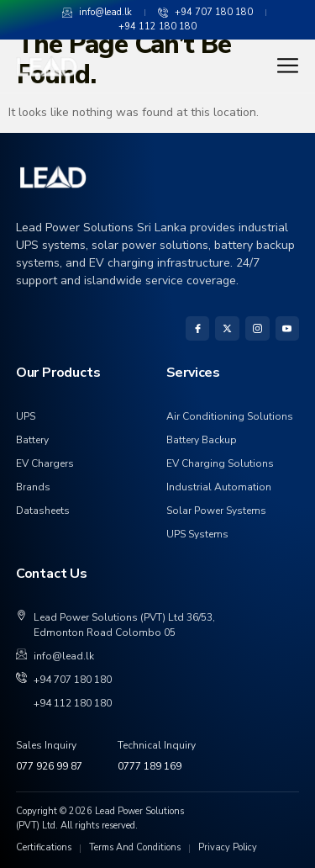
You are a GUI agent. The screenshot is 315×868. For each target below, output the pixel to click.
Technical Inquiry (157, 745)
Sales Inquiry (46, 745)
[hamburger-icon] (284, 66)
